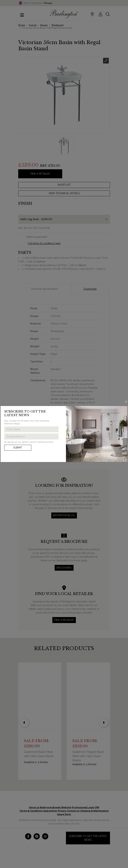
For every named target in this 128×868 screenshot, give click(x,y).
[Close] (126, 402)
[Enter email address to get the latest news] (31, 436)
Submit (18, 448)
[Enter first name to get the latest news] (31, 429)
